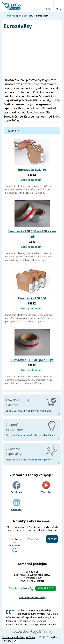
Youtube (46, 487)
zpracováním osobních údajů (15, 548)
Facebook (16, 487)
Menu (59, 9)
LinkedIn (16, 505)
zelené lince (48, 435)
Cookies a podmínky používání (19, 637)
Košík (48, 9)
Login (37, 9)
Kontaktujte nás (42, 460)
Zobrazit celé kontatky (32, 597)
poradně (27, 435)
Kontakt (6, 641)
